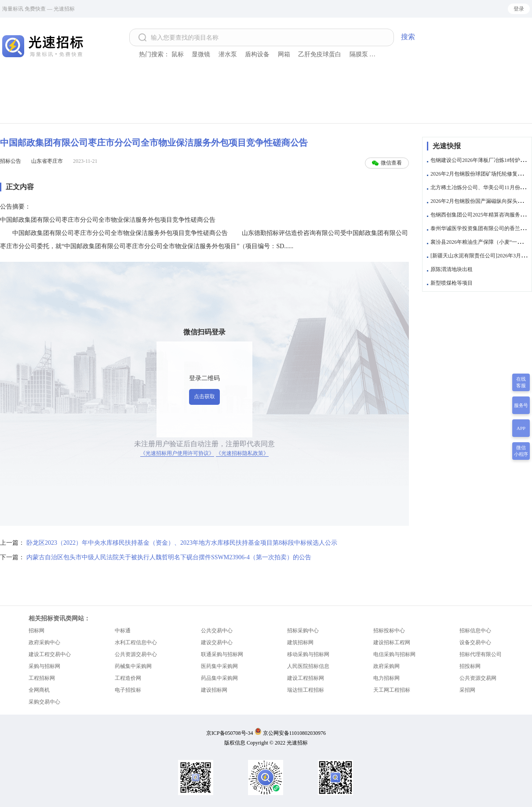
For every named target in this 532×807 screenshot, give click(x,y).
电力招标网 (386, 678)
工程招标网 (42, 678)
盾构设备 (257, 54)
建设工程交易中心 (50, 654)
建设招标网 (214, 690)
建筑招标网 (300, 642)
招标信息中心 (475, 631)
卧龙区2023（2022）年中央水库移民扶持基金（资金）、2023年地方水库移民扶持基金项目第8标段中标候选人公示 (182, 543)
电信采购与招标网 (394, 654)
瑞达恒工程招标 (306, 690)
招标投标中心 (389, 631)
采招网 (467, 690)
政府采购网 (386, 666)
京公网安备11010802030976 (295, 733)
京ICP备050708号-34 (230, 733)
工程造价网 (128, 678)
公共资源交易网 (478, 678)
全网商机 (39, 690)
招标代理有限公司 (481, 654)
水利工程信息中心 (136, 642)
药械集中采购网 (133, 666)
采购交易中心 (44, 702)
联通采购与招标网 (222, 654)
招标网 (36, 631)
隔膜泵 (359, 54)
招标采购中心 (303, 631)
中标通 (123, 631)
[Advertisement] (266, 99)
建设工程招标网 (306, 678)
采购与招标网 (44, 666)
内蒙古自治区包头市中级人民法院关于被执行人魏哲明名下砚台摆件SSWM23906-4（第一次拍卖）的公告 (169, 557)
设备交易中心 (475, 642)
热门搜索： (154, 54)
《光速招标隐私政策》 (242, 453)
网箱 (284, 54)
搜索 (408, 37)
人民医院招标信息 (308, 666)
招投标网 (470, 666)
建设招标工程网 (392, 642)
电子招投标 (128, 690)
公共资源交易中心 (136, 654)
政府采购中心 (44, 642)
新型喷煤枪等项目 (452, 283)
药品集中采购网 (219, 678)
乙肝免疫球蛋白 (320, 54)
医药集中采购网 (219, 666)
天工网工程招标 (392, 690)
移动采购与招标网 (308, 654)
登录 (519, 9)
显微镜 (201, 54)
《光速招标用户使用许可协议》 (177, 453)
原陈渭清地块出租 (452, 269)
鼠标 (178, 54)
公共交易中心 (217, 631)
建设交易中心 (217, 642)
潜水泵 (228, 54)
